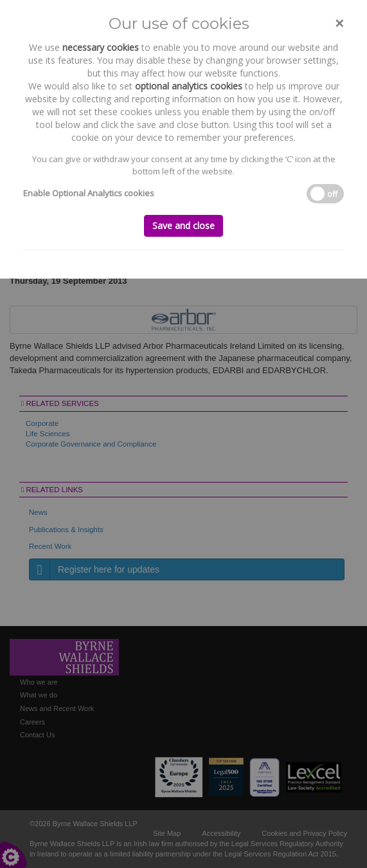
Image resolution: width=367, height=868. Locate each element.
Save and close (183, 226)
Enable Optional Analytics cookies (89, 193)
